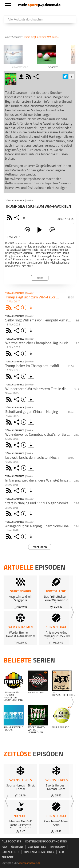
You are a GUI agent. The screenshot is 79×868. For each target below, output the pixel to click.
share (37, 77)
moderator (22, 77)
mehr (40, 278)
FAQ (4, 847)
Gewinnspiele (37, 847)
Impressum (58, 847)
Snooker (17, 37)
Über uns (17, 847)
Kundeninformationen (39, 852)
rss (29, 77)
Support (7, 858)
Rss (10, 308)
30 (27, 230)
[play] (40, 230)
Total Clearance (15, 201)
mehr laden (40, 547)
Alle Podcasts (11, 842)
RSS (10, 217)
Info (24, 308)
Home (7, 37)
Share (17, 217)
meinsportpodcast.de (30, 863)
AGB (61, 852)
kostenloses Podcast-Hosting (46, 842)
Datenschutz (10, 852)
